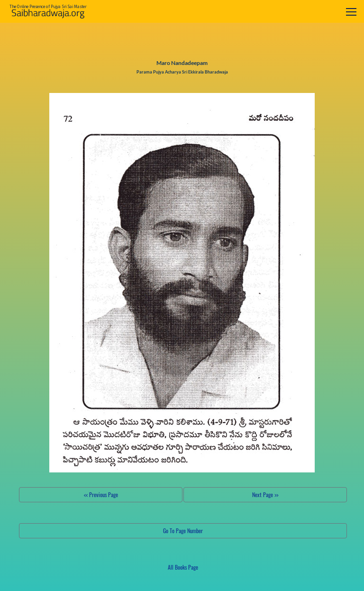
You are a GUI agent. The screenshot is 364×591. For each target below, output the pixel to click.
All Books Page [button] (183, 567)
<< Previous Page (101, 494)
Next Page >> (265, 494)
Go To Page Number (183, 531)
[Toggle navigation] (351, 12)
